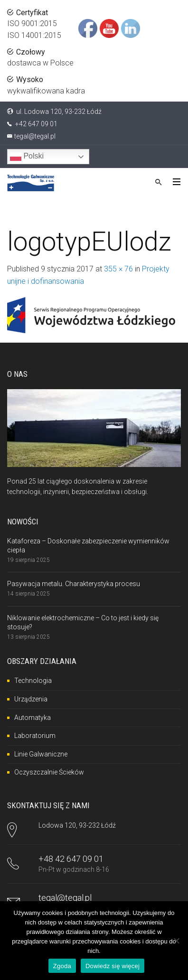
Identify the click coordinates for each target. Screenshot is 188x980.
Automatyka (33, 718)
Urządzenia (31, 699)
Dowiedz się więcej (113, 966)
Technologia (33, 681)
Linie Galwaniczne (41, 754)
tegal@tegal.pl (35, 136)
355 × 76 (118, 269)
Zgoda (62, 966)
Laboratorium (35, 736)
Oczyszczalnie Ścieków (49, 772)
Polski (27, 157)
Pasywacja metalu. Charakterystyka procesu (74, 584)
